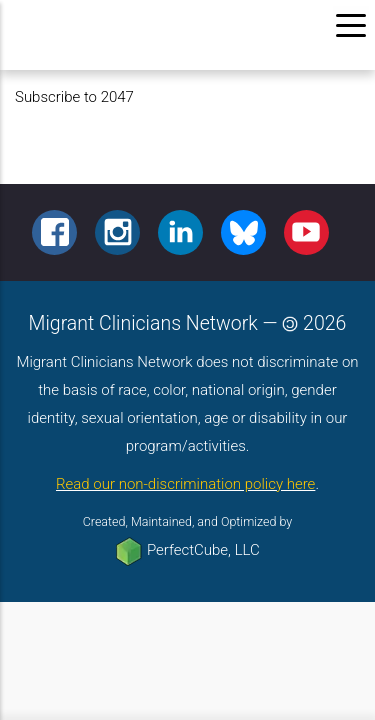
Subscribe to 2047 (74, 97)
